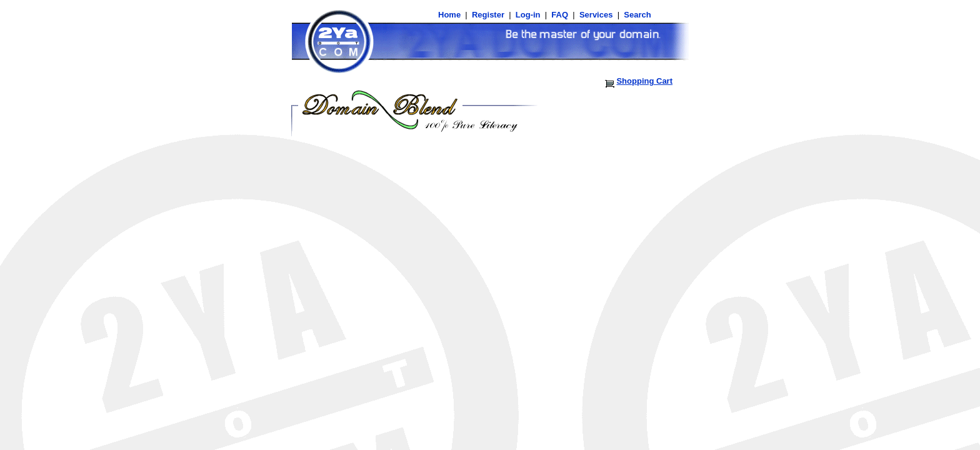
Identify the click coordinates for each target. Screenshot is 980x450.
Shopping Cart (644, 81)
